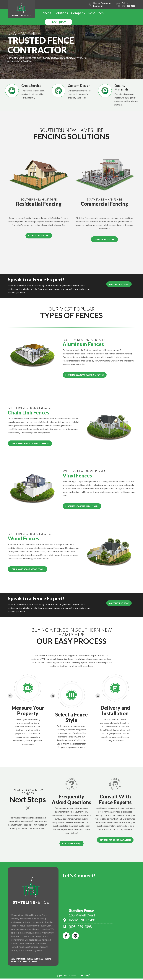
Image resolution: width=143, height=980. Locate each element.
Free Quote (58, 22)
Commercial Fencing (104, 239)
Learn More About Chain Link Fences (30, 443)
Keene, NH (98, 6)
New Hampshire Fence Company (27, 959)
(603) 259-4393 (128, 6)
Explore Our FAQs (71, 843)
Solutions (61, 13)
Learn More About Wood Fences (28, 569)
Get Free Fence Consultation (115, 840)
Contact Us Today (119, 284)
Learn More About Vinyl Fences (82, 506)
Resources (96, 13)
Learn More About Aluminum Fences (85, 375)
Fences (46, 13)
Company (78, 13)
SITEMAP (33, 962)
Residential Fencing (39, 236)
